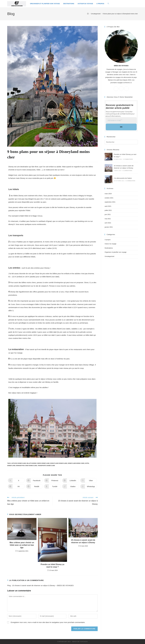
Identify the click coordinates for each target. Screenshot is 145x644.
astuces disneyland (19, 463)
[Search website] (108, 4)
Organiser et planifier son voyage (116, 252)
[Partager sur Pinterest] (52, 480)
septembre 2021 (110, 202)
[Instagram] (126, 89)
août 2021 (108, 206)
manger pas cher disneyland (27, 466)
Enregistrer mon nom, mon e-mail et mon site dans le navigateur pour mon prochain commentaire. (48, 622)
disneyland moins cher (76, 463)
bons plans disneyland (59, 463)
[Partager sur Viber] (89, 480)
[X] (116, 89)
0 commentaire (128, 159)
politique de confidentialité (120, 114)
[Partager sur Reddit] (34, 486)
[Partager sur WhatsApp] (89, 486)
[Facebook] (121, 89)
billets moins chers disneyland (38, 463)
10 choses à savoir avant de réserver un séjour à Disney (83, 541)
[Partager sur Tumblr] (52, 486)
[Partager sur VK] (16, 486)
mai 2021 (108, 219)
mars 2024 (108, 194)
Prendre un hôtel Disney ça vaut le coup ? (52, 566)
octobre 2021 (109, 198)
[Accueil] (88, 14)
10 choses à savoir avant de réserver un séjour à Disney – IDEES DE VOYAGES (43, 585)
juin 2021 (108, 214)
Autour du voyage (110, 244)
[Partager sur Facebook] (34, 480)
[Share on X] (16, 480)
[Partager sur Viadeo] (71, 486)
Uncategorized (109, 256)
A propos (108, 240)
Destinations (109, 248)
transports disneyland (46, 466)
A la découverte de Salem (123, 178)
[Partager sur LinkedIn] (71, 480)
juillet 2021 (108, 210)
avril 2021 (108, 223)
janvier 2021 (109, 227)
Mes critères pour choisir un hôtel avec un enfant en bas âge (22, 545)
